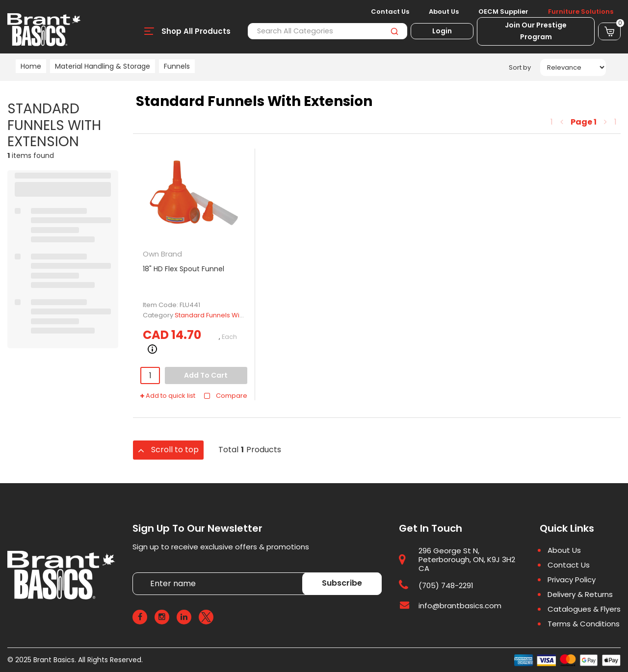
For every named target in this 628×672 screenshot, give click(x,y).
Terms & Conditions (584, 624)
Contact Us (390, 12)
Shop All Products (196, 31)
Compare (225, 396)
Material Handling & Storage (103, 66)
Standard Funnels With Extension (226, 315)
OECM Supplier (503, 12)
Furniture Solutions (581, 12)
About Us (444, 12)
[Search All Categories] (327, 31)
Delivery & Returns (580, 594)
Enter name (135, 572)
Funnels (177, 66)
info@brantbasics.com (460, 606)
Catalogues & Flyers (584, 609)
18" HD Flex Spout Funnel (183, 269)
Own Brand (162, 254)
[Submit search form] (394, 31)
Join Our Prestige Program (536, 31)
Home (31, 66)
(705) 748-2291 (446, 585)
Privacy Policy (572, 580)
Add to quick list (168, 396)
